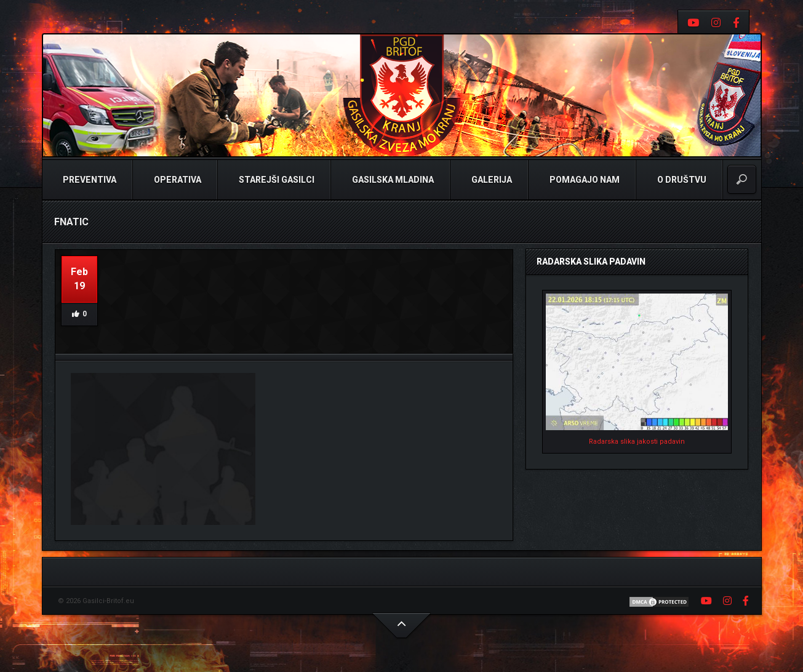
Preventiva (89, 180)
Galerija (491, 180)
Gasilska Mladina (392, 180)
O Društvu (681, 180)
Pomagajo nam (584, 180)
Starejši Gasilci (276, 180)
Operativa (177, 180)
